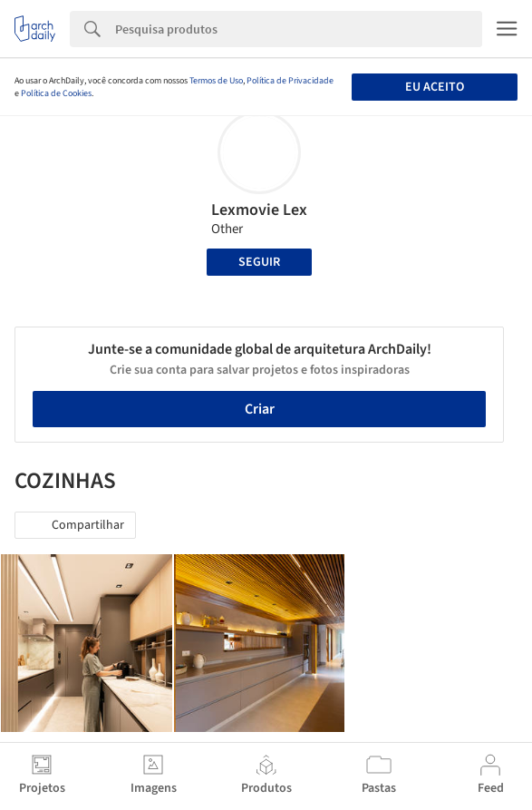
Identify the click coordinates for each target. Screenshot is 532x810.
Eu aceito (435, 87)
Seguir (259, 262)
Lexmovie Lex (259, 210)
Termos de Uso (216, 81)
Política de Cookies (56, 93)
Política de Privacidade (290, 81)
